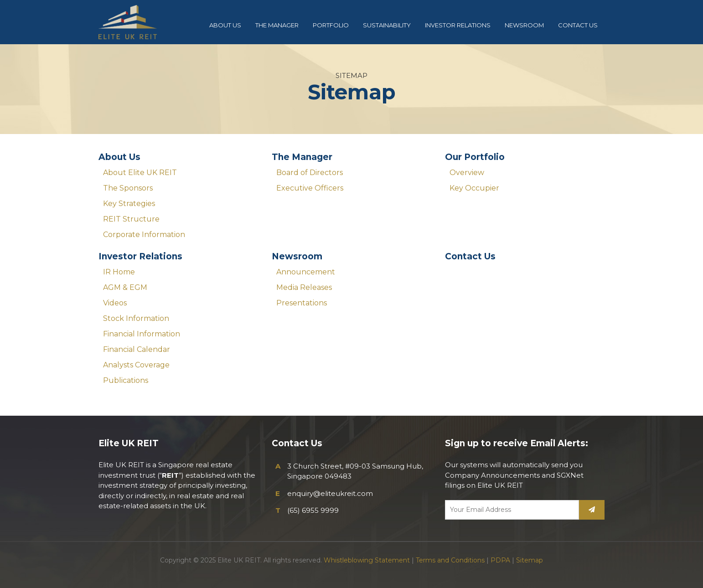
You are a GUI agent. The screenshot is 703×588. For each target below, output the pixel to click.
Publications (126, 380)
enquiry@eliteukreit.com (330, 493)
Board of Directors (310, 173)
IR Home (119, 272)
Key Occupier (474, 188)
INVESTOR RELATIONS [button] (458, 25)
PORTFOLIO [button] (331, 25)
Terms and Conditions (450, 560)
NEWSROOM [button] (524, 25)
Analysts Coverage (136, 365)
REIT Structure (131, 219)
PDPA (500, 560)
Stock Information (136, 318)
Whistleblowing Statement (367, 560)
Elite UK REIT (135, 22)
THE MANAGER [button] (277, 25)
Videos (115, 303)
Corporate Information (144, 235)
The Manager (302, 157)
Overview (467, 173)
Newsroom (297, 256)
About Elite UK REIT (140, 173)
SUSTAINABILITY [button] (387, 25)
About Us (119, 157)
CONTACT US (578, 25)
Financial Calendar (137, 349)
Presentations (302, 303)
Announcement (306, 272)
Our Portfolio (475, 157)
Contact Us (470, 256)
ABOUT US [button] (225, 25)
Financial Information (142, 334)
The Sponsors (128, 188)
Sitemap (530, 560)
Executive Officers (310, 188)
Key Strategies (129, 204)
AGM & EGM (125, 287)
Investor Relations (140, 256)
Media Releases (304, 287)
